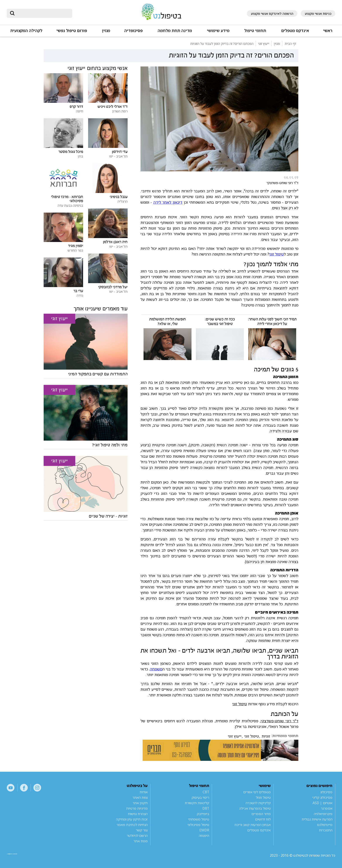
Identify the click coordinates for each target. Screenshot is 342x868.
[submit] (12, 13)
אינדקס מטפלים (295, 31)
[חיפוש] (43, 13)
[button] (295, 33)
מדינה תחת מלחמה (175, 31)
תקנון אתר (140, 803)
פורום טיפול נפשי (72, 31)
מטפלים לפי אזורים (257, 792)
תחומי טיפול (255, 31)
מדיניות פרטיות (137, 808)
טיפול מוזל (263, 797)
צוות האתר (140, 797)
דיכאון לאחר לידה (168, 202)
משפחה (156, 669)
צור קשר (142, 830)
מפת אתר (141, 841)
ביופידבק (203, 814)
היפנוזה (204, 836)
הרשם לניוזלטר (137, 836)
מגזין (106, 31)
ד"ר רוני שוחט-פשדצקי (280, 721)
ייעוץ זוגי (235, 736)
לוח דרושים (263, 819)
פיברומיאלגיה (323, 814)
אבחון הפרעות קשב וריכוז (253, 825)
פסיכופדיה (133, 31)
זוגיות (266, 736)
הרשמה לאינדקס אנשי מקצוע (272, 14)
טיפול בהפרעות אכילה (255, 808)
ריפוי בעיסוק (200, 797)
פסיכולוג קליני (322, 797)
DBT (206, 808)
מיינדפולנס (325, 825)
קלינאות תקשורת (197, 803)
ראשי (328, 31)
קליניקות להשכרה (258, 803)
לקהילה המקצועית (26, 31)
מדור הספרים (261, 814)
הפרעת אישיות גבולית (317, 819)
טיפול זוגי (276, 254)
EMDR (204, 830)
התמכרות (326, 830)
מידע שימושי (218, 31)
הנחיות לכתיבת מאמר (132, 825)
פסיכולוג (326, 792)
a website (21, 855)
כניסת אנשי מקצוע (318, 14)
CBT (206, 792)
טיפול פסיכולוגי (198, 825)
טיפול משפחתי (199, 819)
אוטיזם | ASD (322, 803)
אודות (144, 792)
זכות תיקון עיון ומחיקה (132, 819)
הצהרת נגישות (138, 814)
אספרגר (327, 808)
